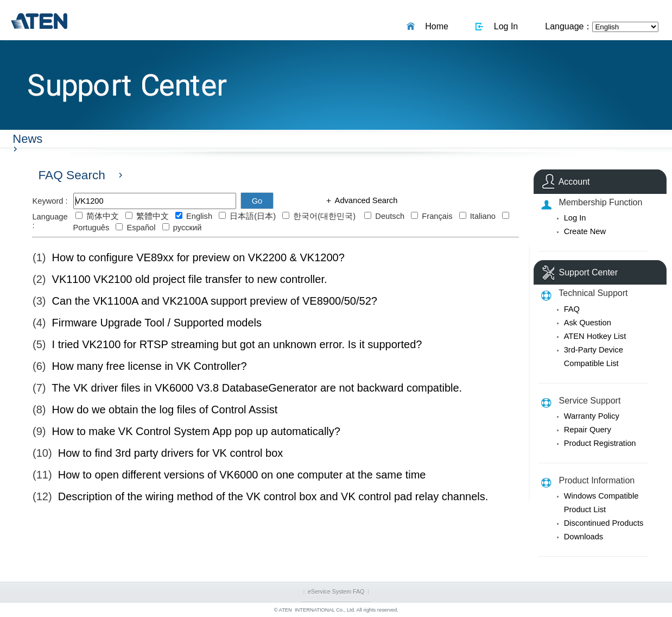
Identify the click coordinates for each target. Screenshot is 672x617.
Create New (585, 231)
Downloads (584, 537)
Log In (503, 26)
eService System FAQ (336, 591)
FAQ (572, 309)
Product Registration (600, 443)
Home (434, 26)
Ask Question (588, 323)
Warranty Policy (592, 416)
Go (257, 201)
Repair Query (588, 430)
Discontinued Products (604, 523)
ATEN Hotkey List (595, 336)
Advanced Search (365, 200)
